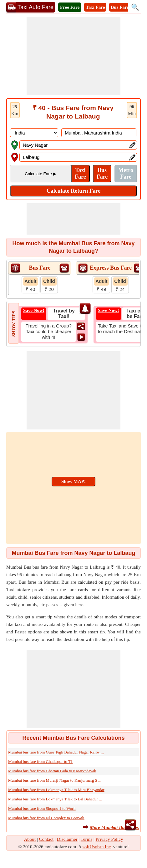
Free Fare (70, 7)
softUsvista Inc (97, 847)
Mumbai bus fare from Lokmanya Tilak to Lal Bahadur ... (55, 799)
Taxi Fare (95, 7)
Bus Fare (120, 7)
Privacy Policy (109, 839)
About (30, 839)
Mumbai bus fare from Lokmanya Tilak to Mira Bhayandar (56, 790)
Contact (46, 839)
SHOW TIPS (14, 324)
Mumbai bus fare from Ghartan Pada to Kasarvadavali (52, 771)
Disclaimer (67, 839)
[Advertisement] (73, 56)
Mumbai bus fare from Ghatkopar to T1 (40, 761)
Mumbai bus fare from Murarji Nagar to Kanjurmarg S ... (55, 780)
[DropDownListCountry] (34, 133)
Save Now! (34, 310)
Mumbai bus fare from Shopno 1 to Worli (42, 808)
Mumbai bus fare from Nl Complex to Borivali (46, 818)
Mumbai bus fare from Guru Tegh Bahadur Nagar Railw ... (56, 752)
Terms (86, 839)
